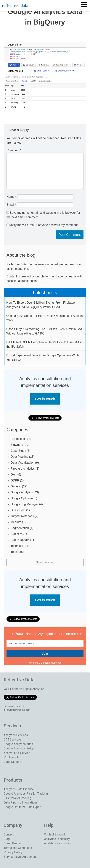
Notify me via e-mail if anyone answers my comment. (42, 225)
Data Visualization (22, 463)
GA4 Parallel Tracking (17, 798)
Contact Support (54, 834)
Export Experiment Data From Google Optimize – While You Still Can (43, 358)
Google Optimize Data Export (23, 807)
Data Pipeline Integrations (21, 802)
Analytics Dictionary (57, 839)
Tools (14, 552)
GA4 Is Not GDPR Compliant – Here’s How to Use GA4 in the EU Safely (44, 344)
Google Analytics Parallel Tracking (26, 794)
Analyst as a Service (17, 753)
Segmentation (20, 528)
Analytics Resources (57, 843)
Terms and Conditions (18, 848)
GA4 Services (13, 740)
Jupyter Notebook (22, 516)
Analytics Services (16, 735)
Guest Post (18, 510)
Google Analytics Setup (19, 748)
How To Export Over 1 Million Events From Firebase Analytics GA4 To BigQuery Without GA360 (41, 305)
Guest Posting (45, 562)
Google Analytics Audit (18, 744)
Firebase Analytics (23, 469)
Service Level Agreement (20, 857)
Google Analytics (22, 492)
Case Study (18, 451)
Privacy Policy (13, 852)
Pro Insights (12, 757)
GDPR (15, 480)
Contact (9, 834)
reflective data (15, 5)
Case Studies (12, 762)
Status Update (20, 540)
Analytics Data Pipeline (19, 789)
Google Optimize (22, 498)
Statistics (17, 534)
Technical (17, 546)
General (16, 486)
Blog (7, 839)
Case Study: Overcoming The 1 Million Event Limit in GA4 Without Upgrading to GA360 (44, 331)
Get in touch (45, 399)
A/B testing (18, 439)
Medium (16, 522)
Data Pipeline (19, 457)
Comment (14, 150)
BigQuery (17, 445)
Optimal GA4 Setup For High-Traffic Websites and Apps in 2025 (45, 318)
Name (11, 197)
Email (11, 205)
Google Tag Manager (24, 504)
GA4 (14, 475)
